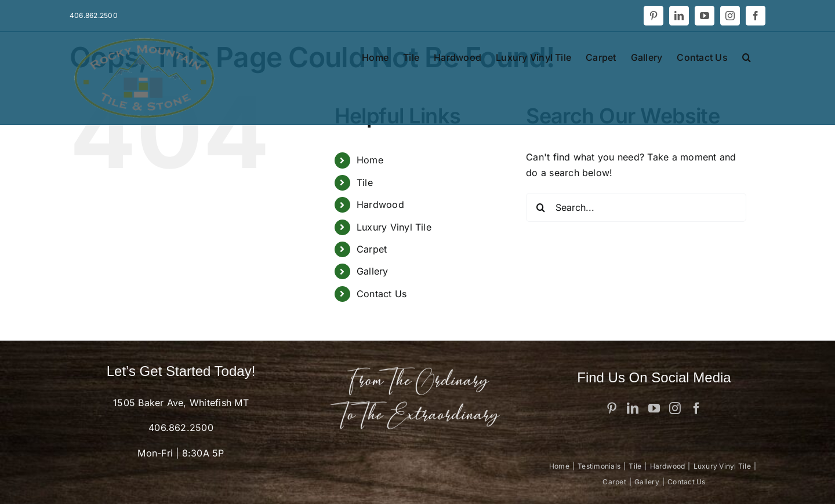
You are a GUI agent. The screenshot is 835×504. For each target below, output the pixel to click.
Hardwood (380, 204)
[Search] (540, 207)
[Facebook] (696, 408)
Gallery (373, 271)
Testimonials (599, 466)
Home (370, 160)
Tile (365, 182)
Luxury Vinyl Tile (394, 227)
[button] (747, 56)
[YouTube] (654, 408)
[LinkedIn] (633, 408)
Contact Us (382, 294)
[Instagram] (675, 408)
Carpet (372, 249)
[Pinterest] (612, 408)
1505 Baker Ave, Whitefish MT (181, 403)
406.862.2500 (181, 428)
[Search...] (636, 207)
